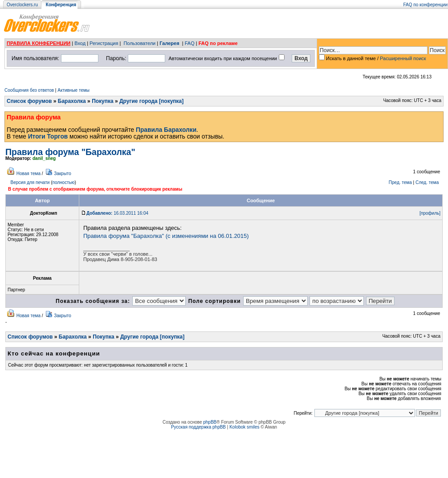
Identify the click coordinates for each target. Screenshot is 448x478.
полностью (63, 182)
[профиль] (430, 213)
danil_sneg (44, 158)
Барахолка (72, 101)
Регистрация (104, 43)
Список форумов (29, 101)
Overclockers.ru (22, 5)
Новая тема (29, 174)
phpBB (210, 422)
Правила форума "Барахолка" (70, 152)
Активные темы (73, 90)
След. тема (427, 182)
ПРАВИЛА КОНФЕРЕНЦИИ (39, 43)
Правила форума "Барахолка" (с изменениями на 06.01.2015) (166, 236)
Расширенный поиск (403, 58)
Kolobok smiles (244, 427)
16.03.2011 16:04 (117, 213)
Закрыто (63, 174)
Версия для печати (30, 182)
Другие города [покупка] (151, 101)
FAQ (190, 43)
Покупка (103, 101)
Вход (80, 43)
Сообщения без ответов (29, 90)
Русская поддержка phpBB (198, 427)
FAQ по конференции (426, 5)
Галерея (169, 43)
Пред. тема (400, 182)
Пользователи (139, 43)
